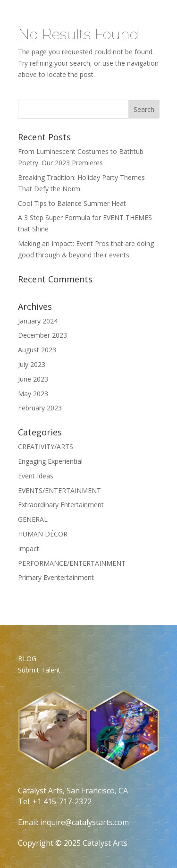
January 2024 (38, 321)
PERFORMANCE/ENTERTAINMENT (72, 563)
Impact (29, 549)
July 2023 (32, 364)
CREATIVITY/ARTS (46, 447)
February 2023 (40, 408)
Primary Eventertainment (56, 577)
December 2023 (42, 335)
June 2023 (33, 379)
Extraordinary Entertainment (61, 505)
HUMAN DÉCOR (43, 534)
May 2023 (33, 394)
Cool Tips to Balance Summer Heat (72, 203)
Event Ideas (36, 476)
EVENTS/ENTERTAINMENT (59, 490)
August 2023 (37, 350)
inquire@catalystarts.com (84, 822)
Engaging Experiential (50, 461)
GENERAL (33, 519)
